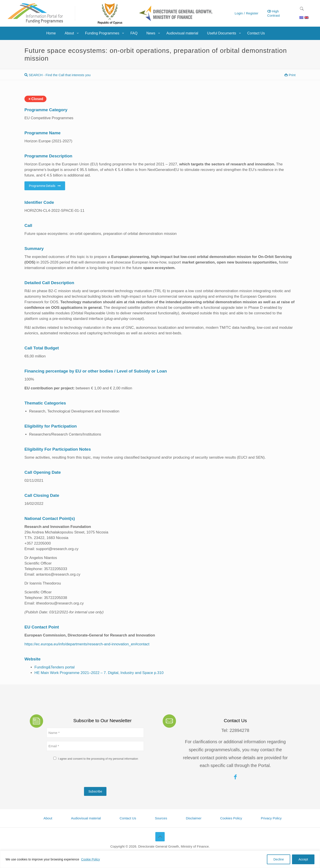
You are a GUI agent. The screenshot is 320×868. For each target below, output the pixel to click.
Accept (303, 859)
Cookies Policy (231, 818)
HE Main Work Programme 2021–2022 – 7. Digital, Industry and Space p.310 (99, 673)
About (48, 818)
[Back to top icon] (160, 837)
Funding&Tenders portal (55, 667)
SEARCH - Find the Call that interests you (58, 75)
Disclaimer (194, 818)
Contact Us (128, 818)
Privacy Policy (271, 818)
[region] (160, 859)
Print (290, 75)
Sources (161, 818)
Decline (279, 859)
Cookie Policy (91, 859)
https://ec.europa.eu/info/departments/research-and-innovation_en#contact (87, 644)
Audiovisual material (86, 818)
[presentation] (80, 775)
